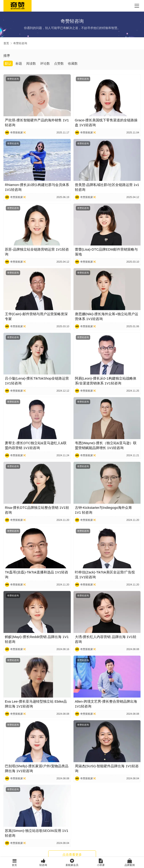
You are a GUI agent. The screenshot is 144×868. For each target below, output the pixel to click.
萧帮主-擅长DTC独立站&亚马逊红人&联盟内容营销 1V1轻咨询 (36, 445)
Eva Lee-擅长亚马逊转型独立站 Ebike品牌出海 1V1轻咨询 (36, 704)
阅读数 (31, 63)
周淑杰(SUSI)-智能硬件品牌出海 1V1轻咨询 (107, 768)
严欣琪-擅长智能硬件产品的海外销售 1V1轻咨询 (37, 123)
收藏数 (73, 63)
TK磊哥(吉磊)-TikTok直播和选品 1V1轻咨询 (37, 575)
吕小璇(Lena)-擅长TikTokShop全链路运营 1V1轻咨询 (37, 381)
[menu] (137, 6)
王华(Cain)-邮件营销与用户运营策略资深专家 (36, 316)
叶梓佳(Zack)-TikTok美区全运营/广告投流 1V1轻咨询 (105, 575)
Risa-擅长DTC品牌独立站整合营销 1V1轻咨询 (37, 510)
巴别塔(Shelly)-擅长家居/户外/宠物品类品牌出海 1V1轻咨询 (37, 768)
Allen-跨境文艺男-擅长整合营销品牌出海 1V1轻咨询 (106, 704)
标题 (19, 63)
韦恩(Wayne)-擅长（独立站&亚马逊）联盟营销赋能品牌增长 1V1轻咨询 (106, 445)
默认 (8, 63)
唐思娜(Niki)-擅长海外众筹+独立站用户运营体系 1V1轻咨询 (107, 316)
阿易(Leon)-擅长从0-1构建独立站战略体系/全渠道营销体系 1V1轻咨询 (106, 381)
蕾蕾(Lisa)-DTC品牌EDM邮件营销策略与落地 (106, 252)
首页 (6, 43)
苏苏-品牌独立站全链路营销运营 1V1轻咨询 (37, 252)
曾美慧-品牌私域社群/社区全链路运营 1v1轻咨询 (107, 187)
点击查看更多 (72, 855)
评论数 (45, 63)
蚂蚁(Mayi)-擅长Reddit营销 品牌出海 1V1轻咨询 (37, 639)
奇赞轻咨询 (13, 79)
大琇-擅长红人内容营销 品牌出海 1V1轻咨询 (106, 639)
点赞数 (59, 63)
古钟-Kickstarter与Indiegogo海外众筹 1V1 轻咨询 (104, 510)
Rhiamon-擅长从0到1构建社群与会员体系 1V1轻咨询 (37, 187)
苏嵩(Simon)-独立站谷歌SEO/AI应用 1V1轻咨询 (37, 833)
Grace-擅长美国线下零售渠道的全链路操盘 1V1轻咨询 (106, 123)
